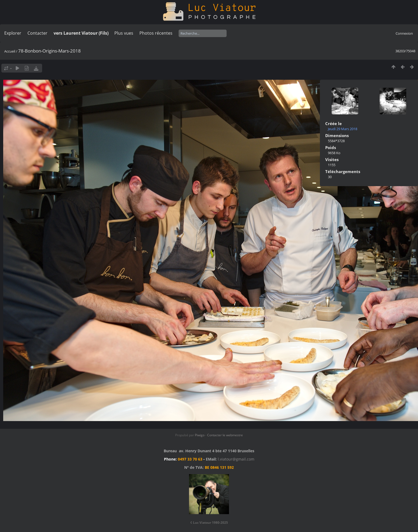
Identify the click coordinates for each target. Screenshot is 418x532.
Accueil (10, 51)
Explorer (13, 33)
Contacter (37, 33)
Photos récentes (156, 33)
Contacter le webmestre (225, 435)
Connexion (404, 33)
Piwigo (200, 435)
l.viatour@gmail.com (236, 459)
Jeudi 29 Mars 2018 (343, 129)
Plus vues (124, 33)
